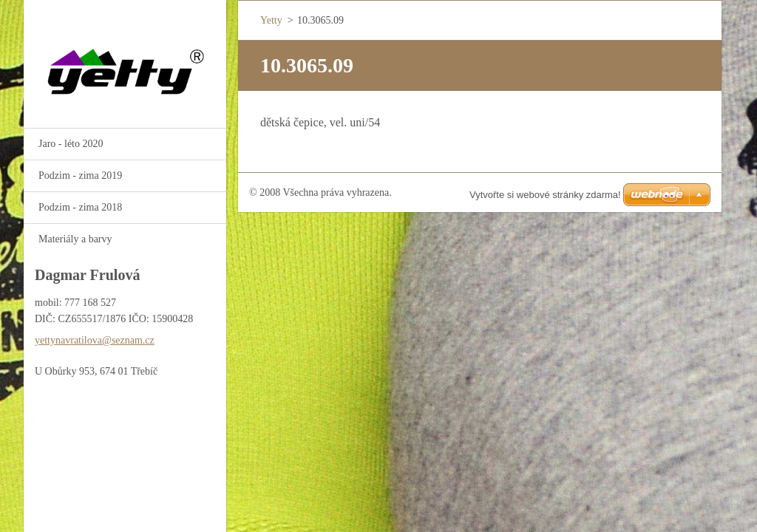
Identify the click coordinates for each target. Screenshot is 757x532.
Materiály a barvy (75, 239)
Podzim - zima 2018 (80, 207)
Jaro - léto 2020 (71, 144)
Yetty (271, 20)
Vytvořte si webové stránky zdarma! (545, 195)
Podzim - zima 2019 (80, 175)
